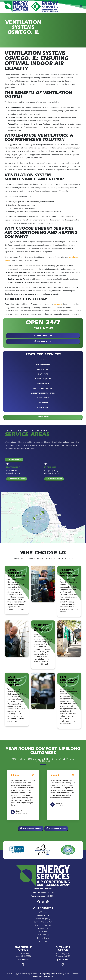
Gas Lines (43, 941)
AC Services (43, 360)
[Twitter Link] (43, 902)
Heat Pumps (43, 374)
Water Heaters (43, 407)
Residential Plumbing (43, 925)
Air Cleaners (43, 931)
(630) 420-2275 (23, 960)
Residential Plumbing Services (43, 393)
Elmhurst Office (43, 341)
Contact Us (43, 417)
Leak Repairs (43, 403)
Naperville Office (43, 335)
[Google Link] (47, 902)
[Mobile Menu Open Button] (81, 6)
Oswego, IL (58, 304)
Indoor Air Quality (43, 379)
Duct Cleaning (43, 383)
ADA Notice (48, 976)
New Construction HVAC (43, 388)
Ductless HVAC (43, 369)
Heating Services (43, 364)
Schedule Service (14, 459)
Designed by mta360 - (49, 974)
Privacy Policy (64, 974)
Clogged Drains (43, 398)
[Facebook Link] (39, 902)
